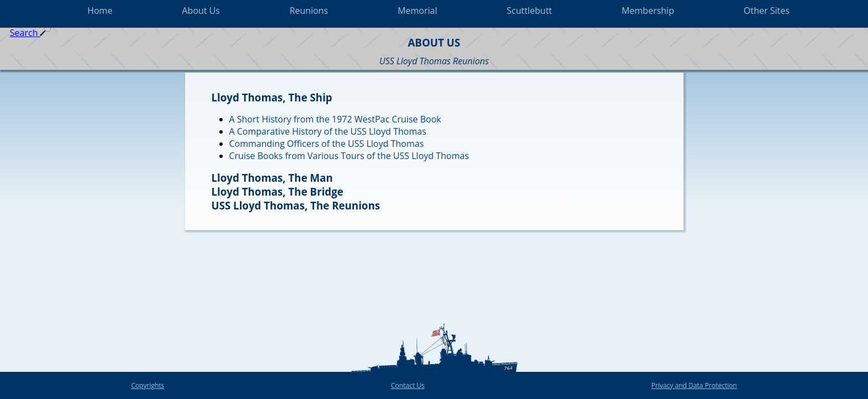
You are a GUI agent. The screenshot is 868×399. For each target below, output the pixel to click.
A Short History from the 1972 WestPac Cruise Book (335, 119)
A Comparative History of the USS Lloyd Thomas (328, 131)
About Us (201, 11)
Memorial (417, 11)
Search (31, 33)
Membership (648, 11)
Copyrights (148, 385)
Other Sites (767, 11)
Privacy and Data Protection (694, 385)
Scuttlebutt (530, 11)
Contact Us (408, 385)
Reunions (309, 11)
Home (100, 11)
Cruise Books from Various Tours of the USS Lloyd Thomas (349, 156)
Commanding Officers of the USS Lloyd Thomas (327, 144)
